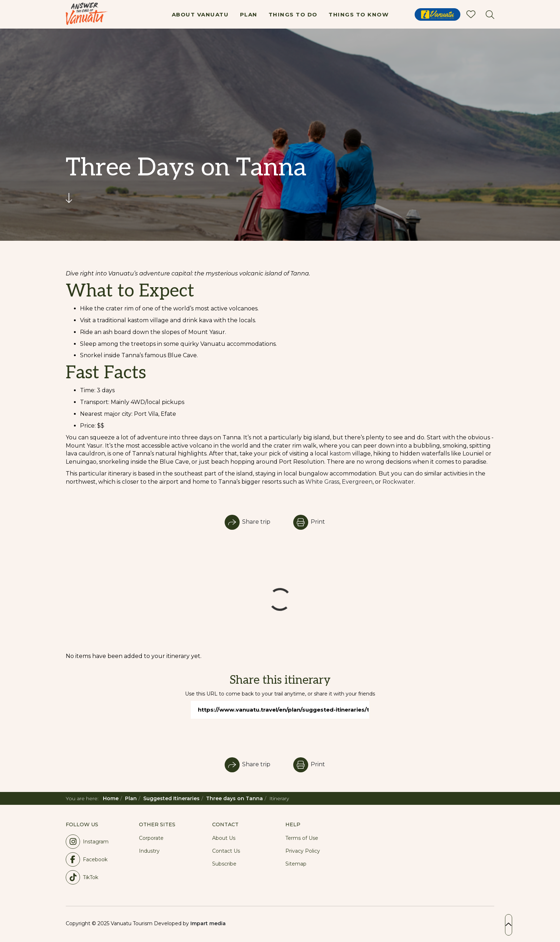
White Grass (322, 482)
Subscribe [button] (224, 864)
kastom (340, 453)
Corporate (151, 838)
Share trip (247, 522)
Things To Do (293, 14)
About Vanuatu (200, 14)
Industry (149, 851)
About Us (224, 838)
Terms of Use (302, 838)
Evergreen (357, 482)
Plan (249, 14)
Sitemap (296, 864)
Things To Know (359, 14)
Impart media (208, 923)
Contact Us (226, 851)
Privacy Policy (303, 851)
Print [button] (309, 522)
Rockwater (398, 482)
